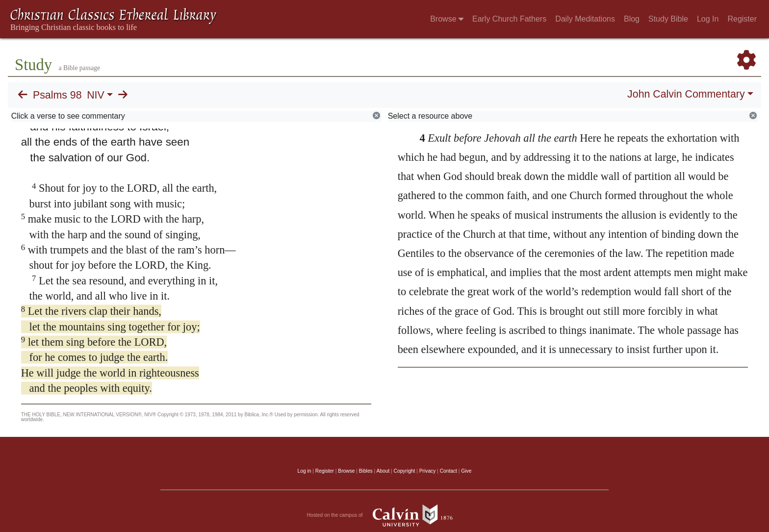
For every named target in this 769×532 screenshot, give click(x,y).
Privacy (428, 471)
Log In (708, 19)
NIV (96, 95)
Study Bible (668, 19)
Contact (449, 471)
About (383, 471)
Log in (305, 471)
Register (742, 19)
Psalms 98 (57, 95)
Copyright (405, 471)
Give (466, 471)
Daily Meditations (585, 19)
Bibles (366, 471)
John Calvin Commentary (686, 94)
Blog (632, 19)
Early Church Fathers (509, 19)
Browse (447, 19)
